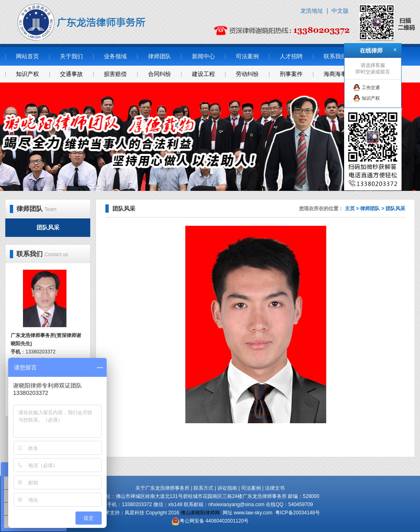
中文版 (340, 11)
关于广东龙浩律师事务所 (162, 488)
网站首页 (27, 56)
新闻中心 (203, 56)
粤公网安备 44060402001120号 (214, 521)
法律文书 (275, 488)
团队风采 (48, 227)
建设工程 (203, 74)
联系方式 (203, 488)
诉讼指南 (227, 488)
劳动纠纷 (247, 74)
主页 (350, 209)
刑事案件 (291, 74)
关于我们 (71, 56)
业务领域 (115, 56)
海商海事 (335, 74)
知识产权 (27, 74)
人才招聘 (291, 56)
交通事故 (71, 74)
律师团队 (160, 56)
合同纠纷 (160, 74)
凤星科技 (135, 513)
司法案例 (247, 56)
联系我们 (335, 56)
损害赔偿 (115, 74)
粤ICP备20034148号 (298, 513)
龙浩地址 (312, 11)
